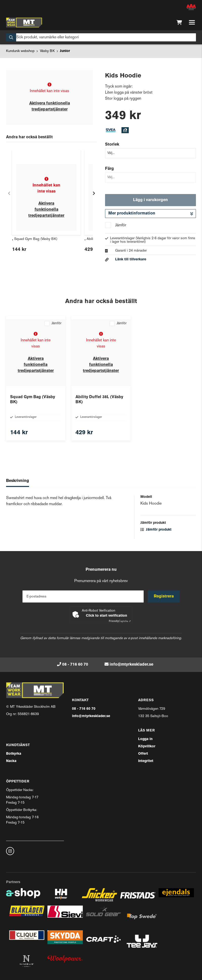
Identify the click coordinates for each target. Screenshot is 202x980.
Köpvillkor (147, 746)
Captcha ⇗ (120, 621)
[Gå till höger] (94, 193)
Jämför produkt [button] (156, 530)
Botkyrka (14, 754)
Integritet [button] (146, 761)
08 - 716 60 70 (75, 665)
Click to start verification (106, 616)
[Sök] (101, 37)
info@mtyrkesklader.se (131, 665)
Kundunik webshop (20, 51)
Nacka (11, 761)
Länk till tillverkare (131, 260)
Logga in (145, 739)
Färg (109, 169)
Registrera (164, 596)
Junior (65, 51)
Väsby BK (47, 51)
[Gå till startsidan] (24, 22)
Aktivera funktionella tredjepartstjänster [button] (46, 210)
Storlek (112, 145)
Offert (143, 754)
